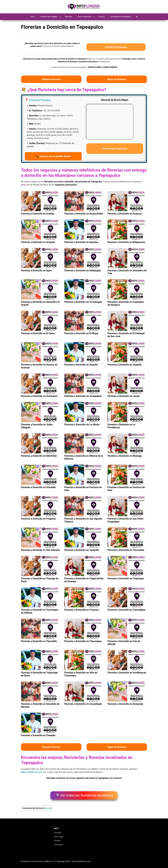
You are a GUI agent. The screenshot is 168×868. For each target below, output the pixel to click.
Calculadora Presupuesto (120, 17)
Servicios (69, 17)
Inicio (33, 17)
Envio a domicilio (85, 17)
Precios (102, 17)
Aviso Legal (59, 835)
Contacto (58, 831)
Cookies (57, 839)
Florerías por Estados (49, 17)
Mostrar (48, 807)
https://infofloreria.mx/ (32, 772)
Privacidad (58, 843)
